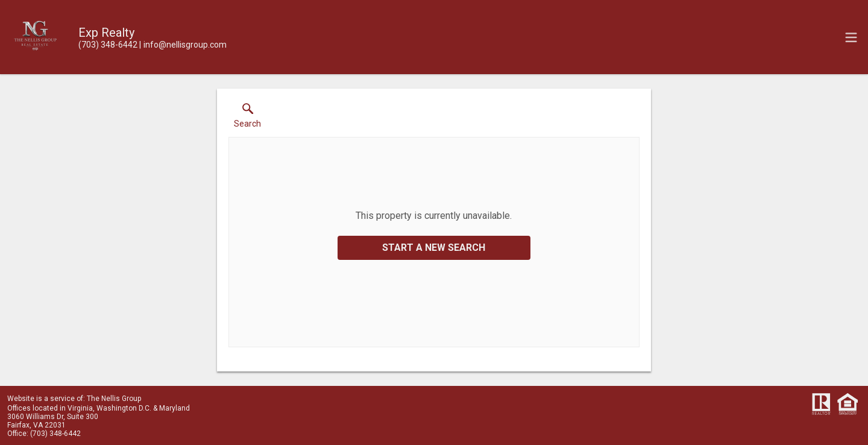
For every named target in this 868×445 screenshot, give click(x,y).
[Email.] (183, 45)
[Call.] (108, 45)
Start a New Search (434, 248)
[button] (247, 118)
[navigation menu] (851, 37)
